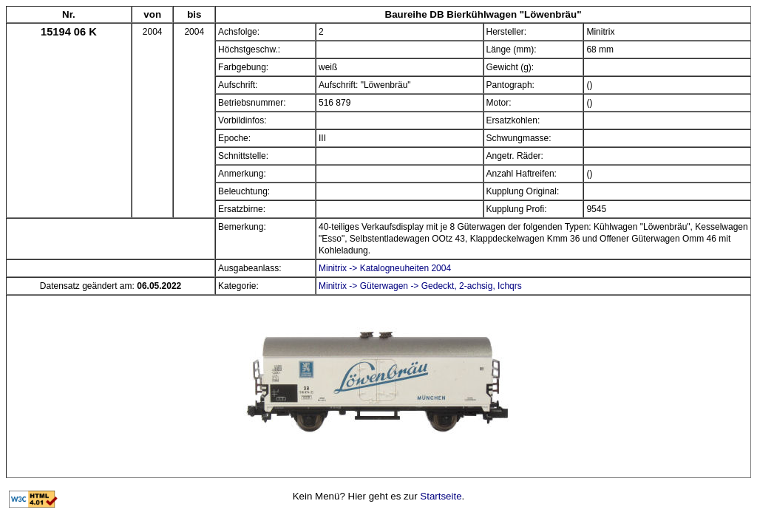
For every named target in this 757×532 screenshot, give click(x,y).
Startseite (441, 496)
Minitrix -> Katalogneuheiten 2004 (385, 268)
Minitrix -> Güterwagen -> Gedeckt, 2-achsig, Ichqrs (420, 286)
